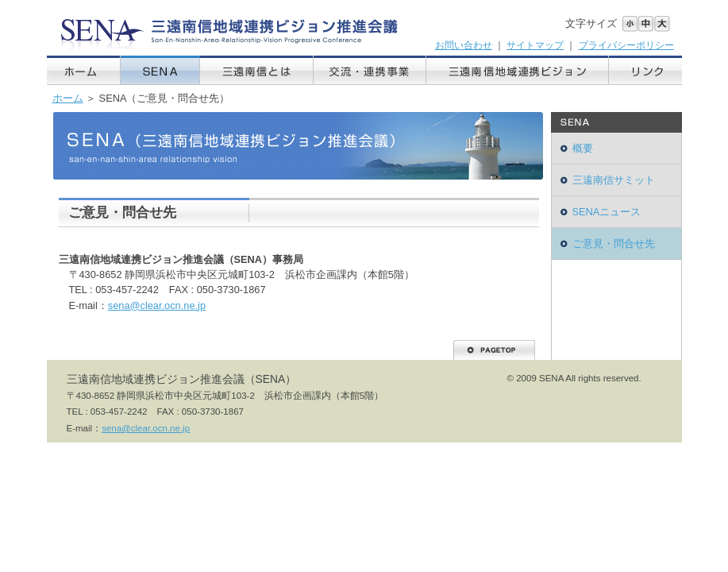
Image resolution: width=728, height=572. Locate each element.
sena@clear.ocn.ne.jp (157, 305)
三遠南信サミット (614, 180)
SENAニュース (607, 212)
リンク (645, 70)
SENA (160, 70)
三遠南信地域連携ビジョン (518, 70)
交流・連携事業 (370, 70)
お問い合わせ (464, 45)
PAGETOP (494, 350)
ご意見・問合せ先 (614, 243)
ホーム (84, 70)
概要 (583, 148)
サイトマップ (535, 45)
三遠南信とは (257, 70)
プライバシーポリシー (626, 45)
